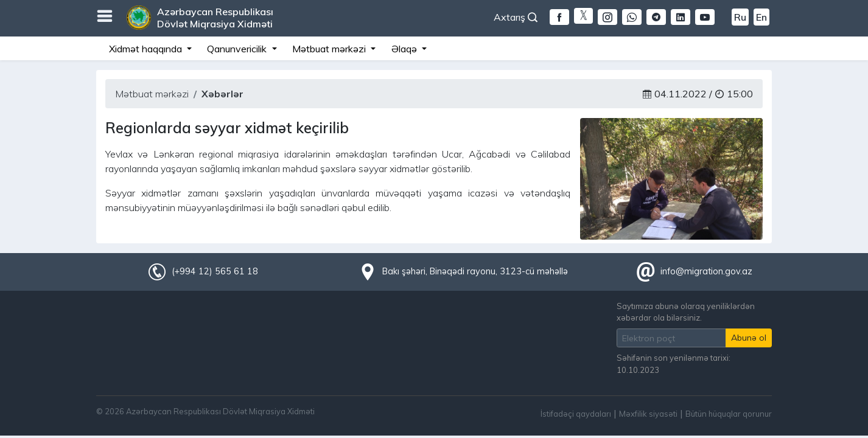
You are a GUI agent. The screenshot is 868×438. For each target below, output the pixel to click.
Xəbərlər (222, 94)
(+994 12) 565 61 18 (215, 271)
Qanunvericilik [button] (238, 49)
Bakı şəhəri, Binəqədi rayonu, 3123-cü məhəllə (475, 271)
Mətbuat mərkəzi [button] (330, 49)
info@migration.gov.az (706, 271)
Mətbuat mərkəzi (152, 94)
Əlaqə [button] (405, 49)
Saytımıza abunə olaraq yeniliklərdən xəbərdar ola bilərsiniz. (686, 312)
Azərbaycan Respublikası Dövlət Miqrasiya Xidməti (215, 18)
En (761, 17)
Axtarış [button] (516, 17)
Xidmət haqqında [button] (147, 49)
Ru (740, 17)
